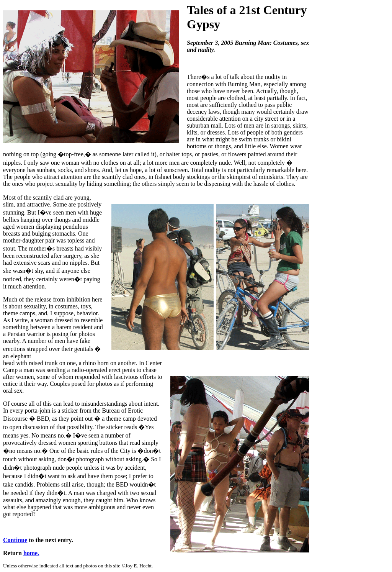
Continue (15, 540)
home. (31, 553)
